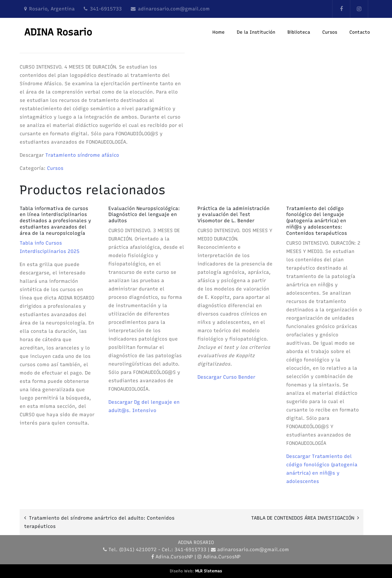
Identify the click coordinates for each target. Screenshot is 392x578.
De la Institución (256, 32)
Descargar (121, 402)
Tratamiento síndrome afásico (82, 155)
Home (218, 32)
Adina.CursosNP (174, 557)
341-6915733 (106, 9)
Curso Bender (239, 377)
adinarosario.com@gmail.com (174, 9)
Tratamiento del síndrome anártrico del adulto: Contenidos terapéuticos (99, 522)
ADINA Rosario (58, 32)
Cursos (330, 32)
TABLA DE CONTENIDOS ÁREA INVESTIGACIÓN (303, 518)
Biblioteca (299, 32)
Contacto (360, 32)
